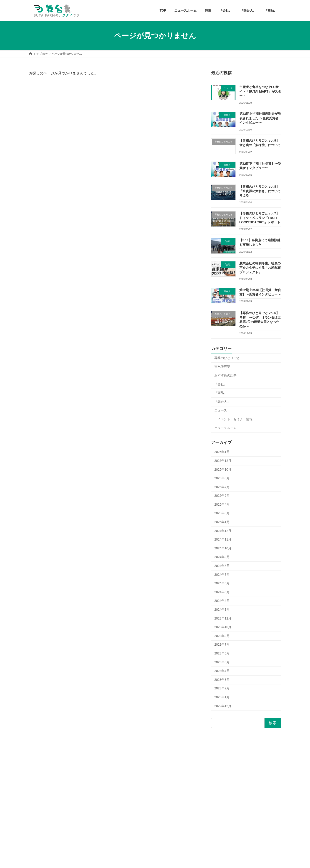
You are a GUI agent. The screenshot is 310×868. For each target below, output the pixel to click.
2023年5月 (222, 662)
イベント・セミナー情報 (235, 419)
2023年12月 (223, 618)
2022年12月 (223, 706)
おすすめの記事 (225, 375)
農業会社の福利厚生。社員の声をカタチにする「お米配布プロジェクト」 (260, 267)
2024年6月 (222, 583)
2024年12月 (223, 531)
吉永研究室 (222, 366)
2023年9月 (222, 636)
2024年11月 (223, 539)
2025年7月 (222, 487)
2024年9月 (222, 557)
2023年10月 (223, 627)
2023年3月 (222, 679)
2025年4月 (222, 504)
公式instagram (40, 791)
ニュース (221, 410)
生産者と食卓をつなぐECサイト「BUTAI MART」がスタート (260, 91)
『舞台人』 (222, 401)
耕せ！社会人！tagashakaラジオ (51, 803)
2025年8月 (222, 478)
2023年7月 (222, 644)
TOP (121, 778)
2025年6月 (222, 496)
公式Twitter (38, 799)
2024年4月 (222, 601)
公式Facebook (40, 795)
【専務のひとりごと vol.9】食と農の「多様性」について (240, 803)
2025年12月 (223, 461)
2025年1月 (222, 522)
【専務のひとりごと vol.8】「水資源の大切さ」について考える (260, 191)
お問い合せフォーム (41, 818)
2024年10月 (223, 548)
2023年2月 (222, 688)
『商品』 (221, 393)
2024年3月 (222, 610)
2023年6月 (222, 653)
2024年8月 (222, 566)
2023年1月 (222, 697)
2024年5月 (222, 592)
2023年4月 (222, 671)
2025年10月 (223, 469)
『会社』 (221, 384)
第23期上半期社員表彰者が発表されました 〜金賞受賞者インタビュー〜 (260, 118)
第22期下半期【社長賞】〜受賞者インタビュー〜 (236, 812)
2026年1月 (222, 452)
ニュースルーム (225, 428)
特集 (121, 794)
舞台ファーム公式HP (44, 787)
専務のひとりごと (227, 358)
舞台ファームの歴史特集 (136, 802)
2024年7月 (222, 574)
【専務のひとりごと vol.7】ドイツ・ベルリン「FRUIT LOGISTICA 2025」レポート (260, 218)
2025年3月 (222, 513)
